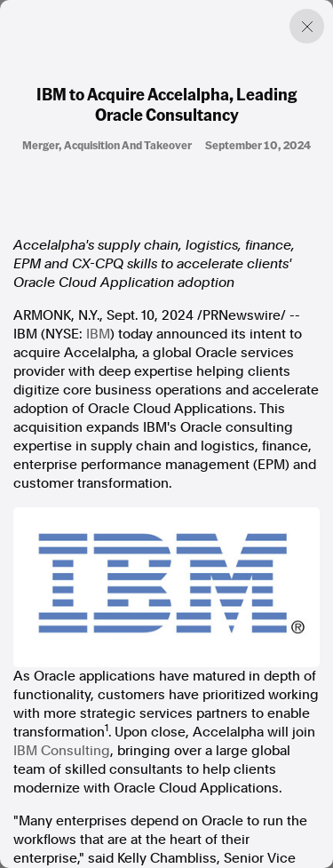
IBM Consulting (62, 751)
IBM (98, 334)
